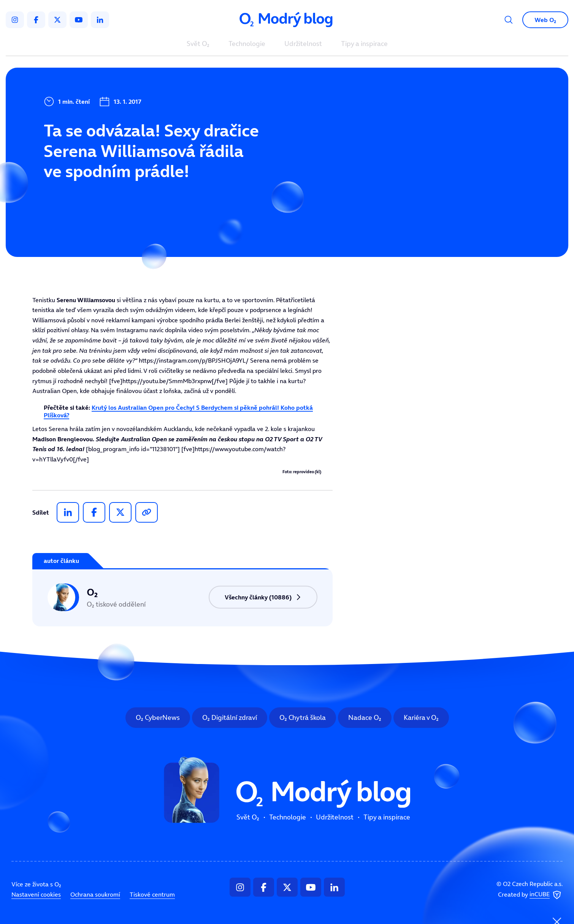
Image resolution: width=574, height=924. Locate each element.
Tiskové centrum (152, 894)
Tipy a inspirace (364, 44)
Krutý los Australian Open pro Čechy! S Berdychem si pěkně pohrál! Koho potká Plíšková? (178, 411)
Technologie (247, 44)
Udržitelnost (303, 44)
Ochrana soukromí (95, 894)
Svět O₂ (198, 44)
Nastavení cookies (36, 894)
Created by (530, 895)
